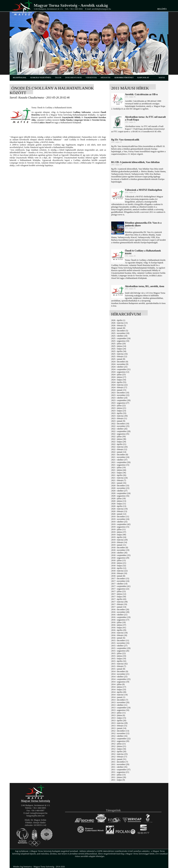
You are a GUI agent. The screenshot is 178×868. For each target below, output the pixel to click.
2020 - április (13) (119, 506)
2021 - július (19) (118, 467)
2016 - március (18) (119, 633)
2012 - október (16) (119, 736)
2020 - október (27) (119, 491)
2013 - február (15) (119, 726)
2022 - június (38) (119, 439)
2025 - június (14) (119, 346)
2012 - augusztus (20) (120, 741)
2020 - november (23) (120, 488)
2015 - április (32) (119, 661)
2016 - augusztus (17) (120, 620)
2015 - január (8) (118, 669)
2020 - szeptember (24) (121, 493)
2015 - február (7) (119, 666)
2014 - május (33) (119, 690)
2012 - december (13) (120, 731)
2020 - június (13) (119, 501)
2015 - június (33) (119, 656)
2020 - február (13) (119, 511)
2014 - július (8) (118, 684)
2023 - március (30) (119, 416)
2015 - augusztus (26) (120, 651)
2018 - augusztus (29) (120, 558)
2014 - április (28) (119, 692)
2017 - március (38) (119, 602)
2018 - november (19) (120, 550)
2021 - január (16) (119, 483)
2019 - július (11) (118, 529)
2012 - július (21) (118, 744)
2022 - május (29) (119, 442)
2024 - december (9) (120, 362)
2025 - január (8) (118, 359)
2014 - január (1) (118, 697)
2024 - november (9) (120, 364)
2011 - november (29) (120, 764)
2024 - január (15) (119, 390)
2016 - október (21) (119, 615)
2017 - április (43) (119, 599)
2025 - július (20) (118, 344)
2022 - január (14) (119, 452)
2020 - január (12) (119, 514)
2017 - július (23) (118, 591)
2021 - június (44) (119, 470)
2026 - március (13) (119, 323)
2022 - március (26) (119, 447)
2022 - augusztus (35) (120, 434)
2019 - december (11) (120, 517)
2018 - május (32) (119, 566)
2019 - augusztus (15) (120, 527)
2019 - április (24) (119, 537)
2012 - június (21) (119, 746)
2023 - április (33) (119, 413)
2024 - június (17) (119, 377)
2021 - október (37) (119, 460)
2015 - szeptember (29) (121, 648)
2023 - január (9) (118, 421)
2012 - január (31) (119, 759)
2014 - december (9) (120, 671)
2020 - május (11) (119, 504)
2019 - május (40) (119, 535)
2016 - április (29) (119, 630)
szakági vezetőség (41, 77)
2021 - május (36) (119, 473)
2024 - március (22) (119, 385)
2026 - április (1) (118, 320)
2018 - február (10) (119, 573)
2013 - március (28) (119, 723)
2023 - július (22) (118, 406)
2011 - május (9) (118, 780)
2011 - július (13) (118, 775)
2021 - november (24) (120, 457)
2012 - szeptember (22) (121, 739)
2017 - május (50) (119, 597)
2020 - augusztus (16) (120, 496)
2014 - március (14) (119, 695)
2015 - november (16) (120, 643)
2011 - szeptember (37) (121, 770)
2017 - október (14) (119, 584)
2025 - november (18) (120, 333)
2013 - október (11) (119, 705)
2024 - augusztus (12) (120, 372)
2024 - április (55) (119, 382)
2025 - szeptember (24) (121, 338)
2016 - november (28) (120, 612)
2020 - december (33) (120, 486)
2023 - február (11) (119, 418)
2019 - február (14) (119, 542)
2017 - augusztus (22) (120, 589)
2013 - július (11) (118, 713)
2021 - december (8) (120, 455)
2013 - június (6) (118, 715)
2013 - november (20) (120, 702)
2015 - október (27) (119, 646)
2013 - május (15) (119, 718)
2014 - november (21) (120, 674)
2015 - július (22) (118, 653)
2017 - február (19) (119, 604)
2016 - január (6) (118, 638)
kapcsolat (143, 77)
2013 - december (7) (120, 700)
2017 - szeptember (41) (121, 586)
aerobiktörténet (124, 77)
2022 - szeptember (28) (121, 431)
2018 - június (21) (119, 563)
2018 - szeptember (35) (121, 555)
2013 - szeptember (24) (121, 708)
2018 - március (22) (119, 571)
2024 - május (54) (119, 380)
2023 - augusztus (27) (120, 403)
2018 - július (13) (118, 560)
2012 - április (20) (119, 751)
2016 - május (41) (119, 628)
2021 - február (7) (119, 480)
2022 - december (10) (120, 424)
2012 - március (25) (119, 754)
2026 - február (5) (119, 325)
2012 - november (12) (120, 733)
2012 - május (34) (119, 749)
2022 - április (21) (119, 444)
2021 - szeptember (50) (121, 462)
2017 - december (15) (120, 578)
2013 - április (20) (119, 720)
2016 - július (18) (118, 622)
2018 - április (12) (119, 568)
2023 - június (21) (119, 408)
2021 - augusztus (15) (120, 465)
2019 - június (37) (119, 532)
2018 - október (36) (119, 553)
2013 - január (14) (119, 728)
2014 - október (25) (119, 677)
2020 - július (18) (118, 498)
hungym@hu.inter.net (35, 816)
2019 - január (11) (119, 545)
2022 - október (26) (119, 429)
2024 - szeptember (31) (121, 369)
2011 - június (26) (119, 777)
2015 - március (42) (119, 664)
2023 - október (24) (119, 398)
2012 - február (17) (119, 757)
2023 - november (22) (120, 395)
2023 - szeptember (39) (121, 400)
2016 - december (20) (120, 609)
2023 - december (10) (120, 393)
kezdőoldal (20, 77)
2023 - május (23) (119, 411)
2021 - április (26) (119, 475)
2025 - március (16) (119, 354)
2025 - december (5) (120, 331)
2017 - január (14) (119, 607)
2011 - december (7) (120, 762)
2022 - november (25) (120, 426)
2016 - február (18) (119, 635)
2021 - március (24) (119, 478)
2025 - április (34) (119, 351)
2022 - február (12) (119, 449)
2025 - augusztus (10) (120, 341)
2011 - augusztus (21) (120, 772)
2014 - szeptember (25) (121, 679)
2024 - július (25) (118, 375)
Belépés (162, 9)
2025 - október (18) (119, 336)
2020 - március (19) (119, 509)
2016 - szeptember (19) (121, 617)
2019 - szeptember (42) (121, 524)
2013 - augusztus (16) (120, 710)
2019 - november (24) (120, 519)
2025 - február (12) (119, 356)
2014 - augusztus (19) (120, 682)
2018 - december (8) (120, 548)
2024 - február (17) (119, 387)
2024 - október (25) (119, 367)
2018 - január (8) (118, 576)
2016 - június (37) (119, 625)
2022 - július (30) (118, 436)
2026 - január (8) (118, 328)
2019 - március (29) (119, 540)
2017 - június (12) (119, 594)
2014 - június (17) (119, 687)
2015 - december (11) (120, 640)
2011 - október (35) (119, 767)
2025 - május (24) (119, 349)
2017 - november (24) (120, 581)
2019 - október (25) (119, 522)
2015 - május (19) (119, 659)
